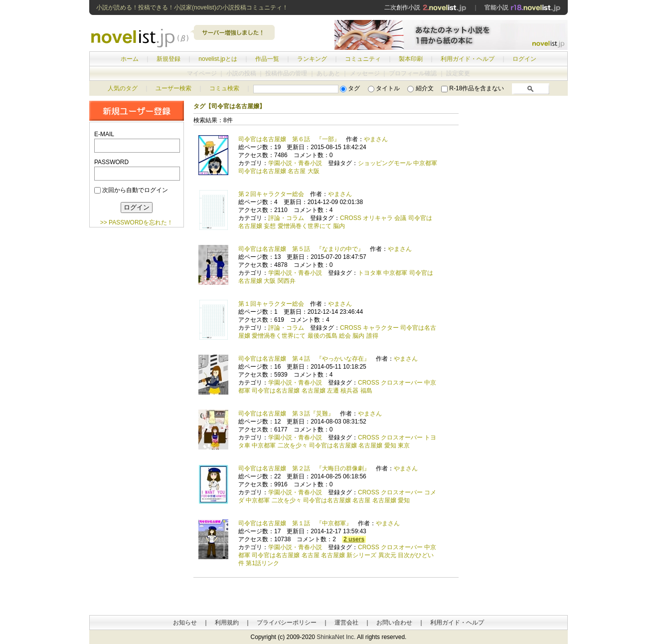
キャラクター (381, 328)
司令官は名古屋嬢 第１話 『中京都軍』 (295, 523)
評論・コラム (286, 218)
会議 (400, 218)
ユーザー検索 (173, 88)
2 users (354, 539)
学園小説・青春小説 (295, 163)
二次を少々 (293, 445)
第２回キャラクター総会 (271, 194)
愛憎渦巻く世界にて (305, 226)
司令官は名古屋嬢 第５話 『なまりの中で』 (301, 249)
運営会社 (346, 623)
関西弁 (287, 281)
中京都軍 (425, 163)
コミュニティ (363, 59)
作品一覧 (267, 59)
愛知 (390, 445)
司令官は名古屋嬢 (262, 171)
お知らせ (185, 623)
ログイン (524, 59)
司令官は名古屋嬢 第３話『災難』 (286, 414)
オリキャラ (378, 218)
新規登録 (168, 59)
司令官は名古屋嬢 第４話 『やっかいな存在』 (304, 359)
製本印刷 (411, 59)
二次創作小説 (425, 7)
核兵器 (349, 391)
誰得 (372, 336)
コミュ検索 (224, 88)
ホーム (130, 59)
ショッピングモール (385, 163)
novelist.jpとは (218, 59)
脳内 (339, 226)
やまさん (376, 139)
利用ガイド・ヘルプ (468, 59)
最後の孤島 (323, 336)
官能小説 (523, 7)
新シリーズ (361, 555)
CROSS (351, 218)
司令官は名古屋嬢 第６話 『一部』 (289, 139)
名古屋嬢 (314, 391)
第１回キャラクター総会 (271, 304)
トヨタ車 (370, 273)
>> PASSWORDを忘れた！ (137, 222)
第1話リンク (262, 563)
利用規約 (227, 623)
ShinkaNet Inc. (336, 637)
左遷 (333, 391)
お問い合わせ (394, 623)
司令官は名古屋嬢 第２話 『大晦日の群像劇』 (304, 468)
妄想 (270, 226)
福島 (366, 391)
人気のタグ (123, 88)
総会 (345, 336)
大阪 (314, 171)
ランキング (312, 59)
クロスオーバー (402, 383)
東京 (404, 445)
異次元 (387, 555)
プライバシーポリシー (287, 623)
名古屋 (297, 171)
